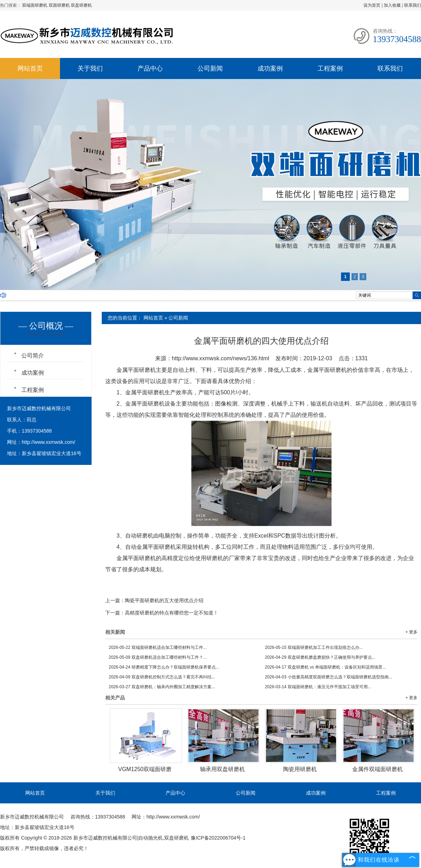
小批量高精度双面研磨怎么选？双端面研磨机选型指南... (329, 677)
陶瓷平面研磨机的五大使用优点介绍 (164, 600)
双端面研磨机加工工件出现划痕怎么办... (314, 647)
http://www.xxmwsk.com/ (48, 442)
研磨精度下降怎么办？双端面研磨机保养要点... (164, 667)
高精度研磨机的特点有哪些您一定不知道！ (172, 613)
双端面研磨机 (35, 5)
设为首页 (372, 5)
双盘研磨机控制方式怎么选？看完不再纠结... (162, 677)
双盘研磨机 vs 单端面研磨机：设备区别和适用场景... (325, 667)
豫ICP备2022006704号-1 (218, 838)
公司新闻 (210, 68)
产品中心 (150, 68)
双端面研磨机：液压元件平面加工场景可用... (318, 687)
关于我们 (90, 68)
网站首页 (30, 68)
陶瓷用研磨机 (300, 769)
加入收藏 (392, 5)
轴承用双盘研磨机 (222, 769)
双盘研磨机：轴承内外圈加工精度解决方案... (162, 687)
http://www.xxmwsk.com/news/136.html (220, 358)
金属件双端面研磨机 (377, 769)
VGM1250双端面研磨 (145, 769)
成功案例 (270, 68)
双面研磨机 (60, 5)
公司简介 (33, 356)
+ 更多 (412, 632)
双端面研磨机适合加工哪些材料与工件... (158, 647)
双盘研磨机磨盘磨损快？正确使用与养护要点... (320, 657)
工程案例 (330, 68)
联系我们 (413, 5)
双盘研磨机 (81, 5)
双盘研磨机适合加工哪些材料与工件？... (158, 657)
